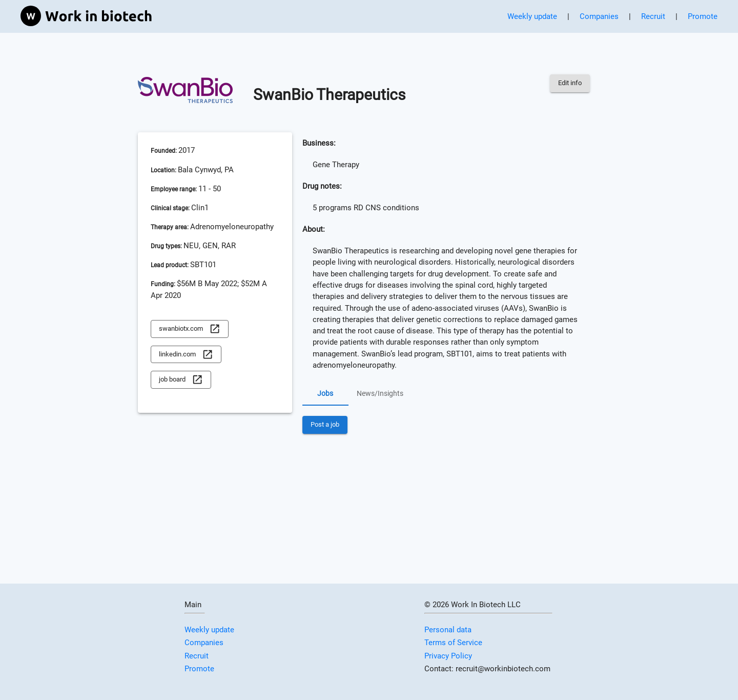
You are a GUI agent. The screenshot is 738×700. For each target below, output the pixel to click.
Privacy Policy (448, 656)
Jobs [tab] (325, 393)
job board (181, 380)
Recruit (653, 16)
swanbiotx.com (190, 329)
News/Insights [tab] (380, 393)
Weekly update (532, 16)
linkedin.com (186, 355)
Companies (599, 16)
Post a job (325, 425)
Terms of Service (453, 643)
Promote (703, 16)
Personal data (448, 630)
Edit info (570, 83)
